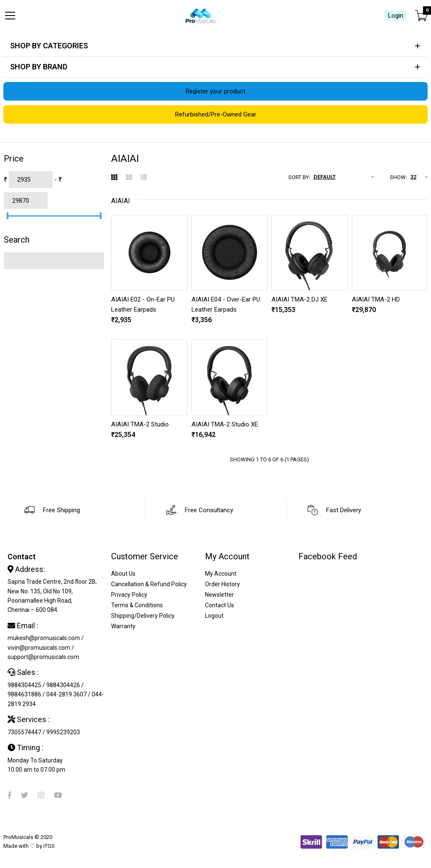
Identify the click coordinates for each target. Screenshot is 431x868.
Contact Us (219, 605)
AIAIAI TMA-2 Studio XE (225, 424)
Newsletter (219, 595)
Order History (222, 584)
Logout (214, 616)
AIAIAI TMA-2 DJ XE (299, 299)
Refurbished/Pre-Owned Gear (216, 114)
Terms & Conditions (137, 605)
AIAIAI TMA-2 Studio (140, 424)
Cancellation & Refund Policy (149, 584)
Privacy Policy (129, 595)
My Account (221, 574)
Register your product (215, 91)
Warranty (123, 626)
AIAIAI (121, 201)
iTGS (49, 846)
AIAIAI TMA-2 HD (376, 299)
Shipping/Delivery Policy (143, 616)
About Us (123, 574)
